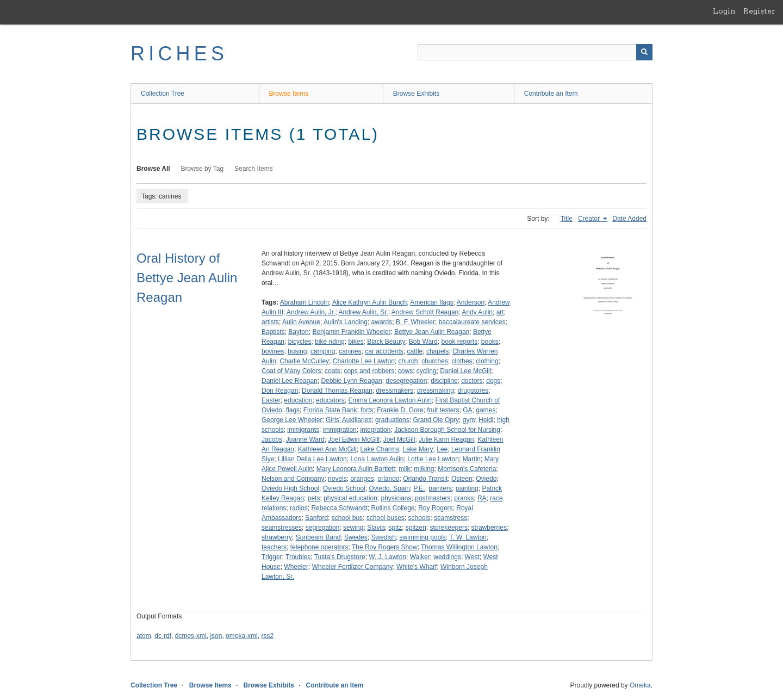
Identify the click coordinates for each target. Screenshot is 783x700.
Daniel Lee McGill (465, 371)
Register (759, 11)
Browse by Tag (203, 169)
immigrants (303, 430)
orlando (388, 479)
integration (375, 430)
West (472, 557)
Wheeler (296, 567)
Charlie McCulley (304, 361)
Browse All (153, 169)
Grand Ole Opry (436, 420)
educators (330, 400)
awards (382, 322)
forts (367, 410)
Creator (590, 219)
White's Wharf (417, 567)
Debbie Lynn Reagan (351, 381)
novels (337, 479)
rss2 (267, 636)
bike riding (330, 342)
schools (420, 518)
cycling (427, 371)
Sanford (316, 518)
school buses (386, 518)
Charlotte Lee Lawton (364, 361)
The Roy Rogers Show (385, 547)
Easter (271, 400)
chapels (437, 351)
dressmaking (436, 391)
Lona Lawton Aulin (377, 459)
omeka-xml (242, 636)
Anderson (471, 302)
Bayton (298, 332)
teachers (274, 547)
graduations (392, 420)
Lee (442, 449)
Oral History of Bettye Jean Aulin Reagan (187, 278)
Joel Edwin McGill (354, 439)
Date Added (629, 219)
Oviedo (486, 479)
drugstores (473, 391)
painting (467, 488)
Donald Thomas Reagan (337, 391)
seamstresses (282, 528)
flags (293, 410)
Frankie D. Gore (400, 410)
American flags (431, 302)
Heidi (486, 420)
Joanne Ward (305, 439)
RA (482, 498)
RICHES (179, 54)
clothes (462, 361)
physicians (396, 498)
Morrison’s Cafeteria (467, 469)
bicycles (300, 342)
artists (270, 322)
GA (467, 410)
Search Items (254, 169)
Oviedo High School (290, 488)
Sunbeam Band (318, 537)
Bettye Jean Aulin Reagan (432, 332)
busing (297, 351)
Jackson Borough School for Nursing (447, 430)
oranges (362, 479)
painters (440, 488)
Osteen (462, 479)
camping (323, 351)
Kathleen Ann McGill (327, 449)
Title (567, 219)
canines (350, 351)
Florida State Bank (330, 410)
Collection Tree (163, 94)
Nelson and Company (293, 479)
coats (333, 371)
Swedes (356, 537)
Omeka (640, 685)
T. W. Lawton (468, 537)
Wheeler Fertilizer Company (353, 567)
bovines (273, 351)
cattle (415, 351)
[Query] (535, 52)
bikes (356, 342)
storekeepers (449, 528)
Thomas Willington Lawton (459, 547)
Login (724, 11)
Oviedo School (344, 488)
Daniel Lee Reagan (290, 381)
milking (424, 469)
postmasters (433, 498)
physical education (350, 498)
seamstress (450, 518)
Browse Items (289, 94)
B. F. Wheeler (415, 322)
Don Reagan (280, 391)
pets (314, 498)
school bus (347, 518)
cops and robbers (369, 371)
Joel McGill (399, 439)
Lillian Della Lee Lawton (312, 459)
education (298, 400)
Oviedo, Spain (389, 488)
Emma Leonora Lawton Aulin (390, 400)
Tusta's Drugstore (340, 557)
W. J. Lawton (387, 557)
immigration (340, 430)
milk (404, 469)
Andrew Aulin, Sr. (363, 312)
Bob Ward (423, 342)
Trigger (272, 557)
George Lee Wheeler (292, 420)
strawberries (489, 528)
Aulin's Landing (346, 322)
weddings (447, 557)
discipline (444, 381)
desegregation (406, 381)
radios (299, 508)
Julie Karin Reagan (446, 439)
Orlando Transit (425, 479)
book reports (459, 342)
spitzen (416, 528)
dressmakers (395, 391)
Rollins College (393, 508)
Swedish (383, 537)
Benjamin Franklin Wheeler (351, 332)
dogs (493, 381)
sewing (353, 528)
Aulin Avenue (301, 322)
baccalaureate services (472, 322)
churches (435, 361)
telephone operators (319, 547)
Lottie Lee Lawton (433, 459)
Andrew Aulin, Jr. (311, 312)
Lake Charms (379, 449)
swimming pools (423, 537)
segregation (323, 528)
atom (144, 636)
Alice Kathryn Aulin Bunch (369, 302)
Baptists (273, 332)
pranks (464, 498)
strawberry (277, 537)
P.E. (420, 488)
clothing (487, 361)
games (486, 410)
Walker (420, 557)
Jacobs (272, 439)
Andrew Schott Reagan (425, 312)
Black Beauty (386, 342)
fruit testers (443, 410)
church (408, 361)
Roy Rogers (435, 508)
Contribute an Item (551, 94)
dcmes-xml (191, 636)
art (500, 312)
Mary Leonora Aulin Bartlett (356, 469)
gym (469, 420)
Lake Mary (418, 449)
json (216, 636)
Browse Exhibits (416, 94)
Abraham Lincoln (304, 302)
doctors (472, 381)
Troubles (298, 557)
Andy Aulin (477, 312)
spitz (395, 528)
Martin (472, 459)
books (490, 342)
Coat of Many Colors (291, 371)
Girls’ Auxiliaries (349, 420)
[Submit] (644, 52)
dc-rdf (163, 636)
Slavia (376, 528)
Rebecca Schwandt (339, 508)
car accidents (384, 351)
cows (405, 371)
